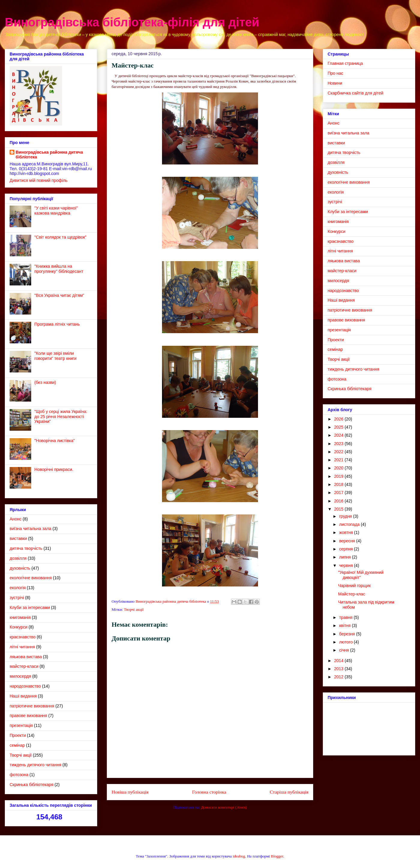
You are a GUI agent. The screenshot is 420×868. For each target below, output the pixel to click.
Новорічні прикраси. (54, 469)
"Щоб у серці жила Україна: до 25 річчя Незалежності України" (61, 417)
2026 (339, 419)
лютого (346, 642)
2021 (339, 460)
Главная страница (345, 63)
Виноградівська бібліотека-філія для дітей (132, 22)
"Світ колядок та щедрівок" (60, 237)
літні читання (22, 647)
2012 (339, 677)
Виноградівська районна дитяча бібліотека (49, 155)
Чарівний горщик (354, 586)
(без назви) (45, 382)
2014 (339, 661)
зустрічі (17, 598)
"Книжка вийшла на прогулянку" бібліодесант (59, 269)
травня (346, 617)
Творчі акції (134, 609)
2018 (339, 484)
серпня (346, 549)
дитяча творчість (26, 548)
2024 (339, 435)
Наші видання (23, 696)
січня (345, 650)
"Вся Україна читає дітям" (59, 295)
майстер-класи (24, 666)
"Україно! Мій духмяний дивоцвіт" (361, 575)
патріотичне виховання (32, 706)
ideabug (239, 856)
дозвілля (18, 558)
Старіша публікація (289, 792)
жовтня (346, 532)
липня (345, 557)
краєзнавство (23, 637)
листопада (350, 524)
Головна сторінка (209, 792)
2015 (339, 509)
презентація (21, 725)
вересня (348, 541)
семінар (17, 745)
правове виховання (28, 716)
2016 (339, 501)
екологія (18, 588)
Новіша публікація (130, 792)
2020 (339, 468)
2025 (339, 427)
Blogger (277, 856)
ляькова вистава (26, 657)
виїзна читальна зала (30, 529)
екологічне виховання (31, 578)
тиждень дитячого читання (35, 765)
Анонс (16, 519)
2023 (339, 444)
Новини (335, 83)
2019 (339, 476)
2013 (339, 669)
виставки (18, 538)
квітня (345, 625)
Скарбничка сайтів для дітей (355, 93)
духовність (20, 568)
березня (348, 634)
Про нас (335, 73)
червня (346, 565)
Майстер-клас (352, 594)
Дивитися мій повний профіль (39, 180)
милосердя (20, 676)
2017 (339, 493)
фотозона (19, 775)
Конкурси (18, 627)
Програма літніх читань (57, 324)
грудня (346, 516)
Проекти (18, 735)
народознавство (25, 686)
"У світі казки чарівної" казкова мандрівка (56, 211)
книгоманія (20, 617)
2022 (339, 452)
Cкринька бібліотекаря (31, 785)
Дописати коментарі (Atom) (224, 807)
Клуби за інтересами (30, 607)
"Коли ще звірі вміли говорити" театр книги (56, 356)
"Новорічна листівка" (55, 441)
